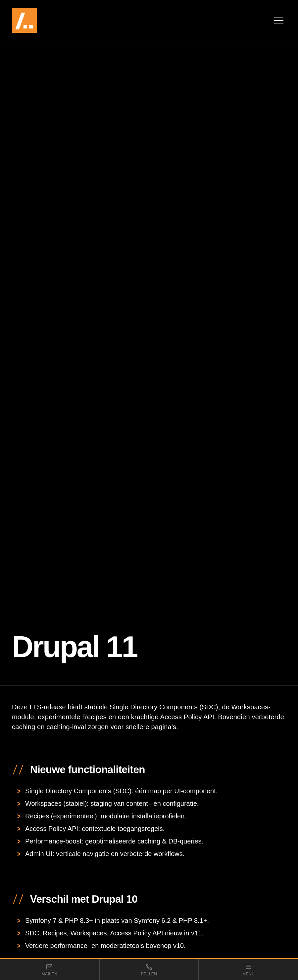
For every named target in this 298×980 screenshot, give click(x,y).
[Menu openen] (279, 20)
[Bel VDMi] (149, 969)
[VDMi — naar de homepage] (44, 20)
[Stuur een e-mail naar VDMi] (50, 969)
